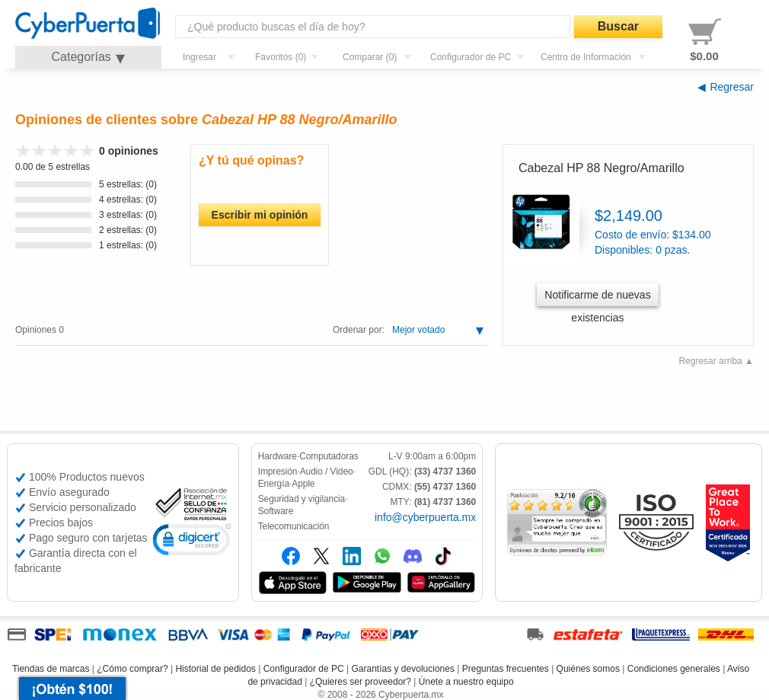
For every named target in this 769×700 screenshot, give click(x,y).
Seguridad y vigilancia (302, 499)
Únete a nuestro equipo (466, 682)
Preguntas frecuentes (506, 669)
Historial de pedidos (215, 669)
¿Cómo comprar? (132, 669)
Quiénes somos (588, 669)
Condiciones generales (674, 669)
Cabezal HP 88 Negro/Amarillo (601, 168)
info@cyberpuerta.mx (425, 517)
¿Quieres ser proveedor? (361, 682)
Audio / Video (327, 471)
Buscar (618, 26)
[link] (192, 542)
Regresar (732, 87)
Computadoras (329, 456)
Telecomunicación (294, 526)
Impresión (278, 471)
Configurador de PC (304, 669)
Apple (303, 484)
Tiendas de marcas (51, 669)
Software (276, 511)
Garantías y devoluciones (403, 669)
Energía (274, 484)
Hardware (278, 456)
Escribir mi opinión (260, 215)
